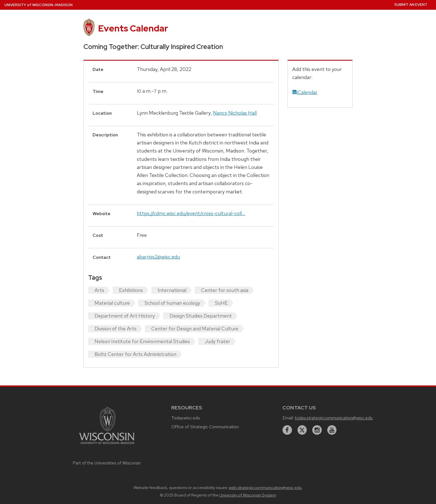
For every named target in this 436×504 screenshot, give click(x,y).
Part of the (107, 463)
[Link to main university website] (107, 445)
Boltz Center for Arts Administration (135, 354)
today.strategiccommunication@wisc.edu (334, 418)
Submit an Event (411, 5)
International (172, 290)
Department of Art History (125, 316)
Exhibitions (131, 290)
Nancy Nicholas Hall (235, 113)
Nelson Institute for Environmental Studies (142, 341)
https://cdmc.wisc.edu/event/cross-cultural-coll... (191, 213)
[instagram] (317, 430)
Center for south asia (225, 290)
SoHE (221, 303)
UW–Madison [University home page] (39, 5)
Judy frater (217, 341)
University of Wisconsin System (248, 495)
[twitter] (302, 430)
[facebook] (287, 430)
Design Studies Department (201, 316)
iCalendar (305, 92)
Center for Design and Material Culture (195, 329)
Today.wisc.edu (186, 418)
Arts (99, 290)
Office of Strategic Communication (205, 427)
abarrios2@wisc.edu (158, 257)
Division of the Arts (116, 329)
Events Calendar (133, 28)
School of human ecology (172, 303)
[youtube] (332, 430)
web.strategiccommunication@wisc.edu (265, 488)
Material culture (112, 303)
